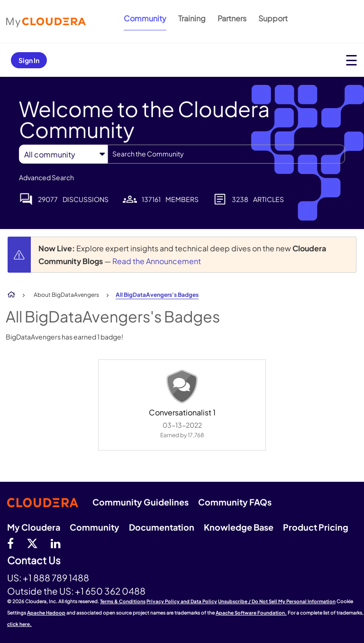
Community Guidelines (141, 502)
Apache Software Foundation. (251, 613)
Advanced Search (46, 177)
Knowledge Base (239, 527)
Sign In (29, 60)
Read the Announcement (157, 261)
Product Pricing (316, 527)
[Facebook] (10, 543)
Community (145, 18)
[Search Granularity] (63, 154)
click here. (19, 624)
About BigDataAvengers (66, 295)
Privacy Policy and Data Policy (182, 601)
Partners (232, 18)
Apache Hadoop (46, 613)
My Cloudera (34, 527)
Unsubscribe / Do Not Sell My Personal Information (277, 601)
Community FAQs (235, 502)
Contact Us (34, 561)
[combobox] (226, 154)
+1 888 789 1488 (56, 578)
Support (273, 18)
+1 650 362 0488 (110, 591)
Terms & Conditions (123, 601)
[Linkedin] (56, 543)
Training (192, 18)
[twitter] (32, 543)
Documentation (162, 527)
